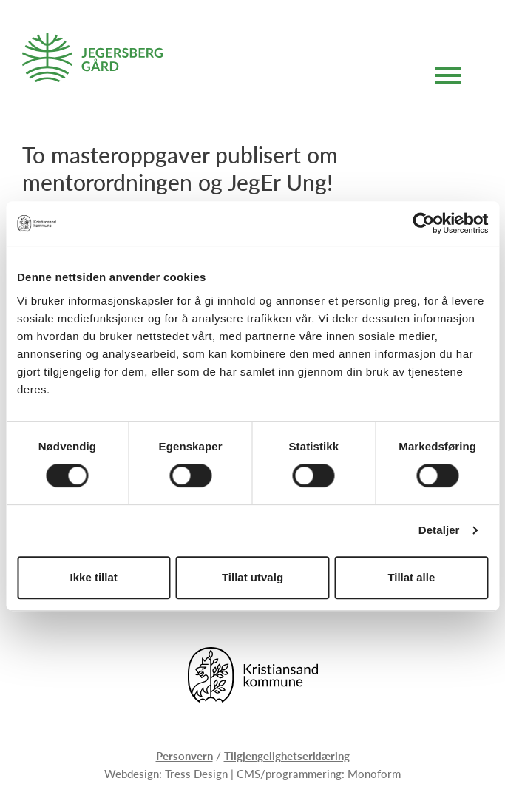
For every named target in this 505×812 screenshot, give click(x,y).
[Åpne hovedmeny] (448, 78)
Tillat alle (411, 577)
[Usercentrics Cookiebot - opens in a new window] (423, 223)
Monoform (374, 773)
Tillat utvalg (253, 577)
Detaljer (439, 530)
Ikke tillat (94, 577)
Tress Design (196, 773)
